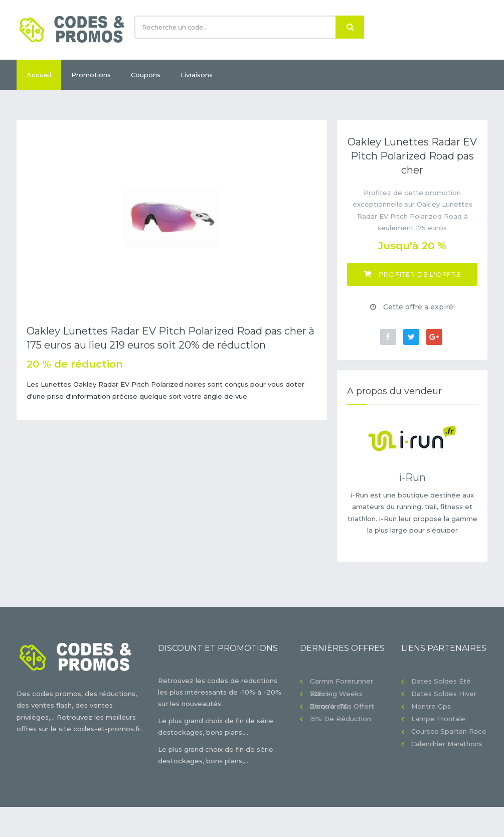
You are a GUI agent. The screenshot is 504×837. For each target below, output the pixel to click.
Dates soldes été (441, 681)
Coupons (146, 75)
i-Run (412, 477)
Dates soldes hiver (444, 694)
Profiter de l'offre (412, 274)
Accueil (39, 75)
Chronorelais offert (342, 706)
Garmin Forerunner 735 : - (342, 682)
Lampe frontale (438, 719)
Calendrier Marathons (447, 744)
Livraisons (197, 75)
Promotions (91, 75)
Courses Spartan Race (449, 731)
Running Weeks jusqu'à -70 (336, 695)
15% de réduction (341, 719)
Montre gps (431, 706)
